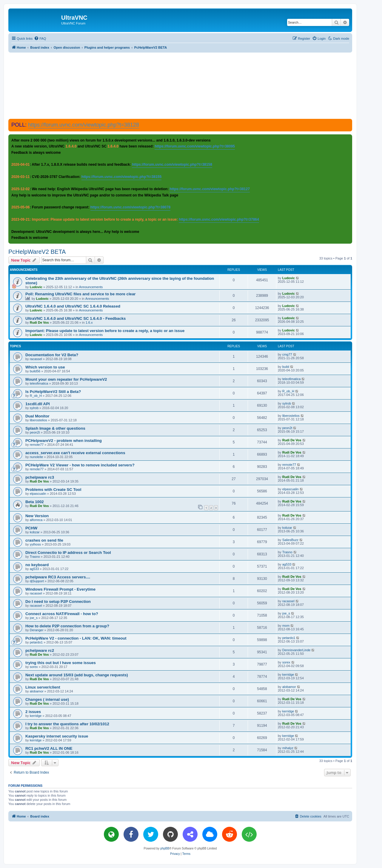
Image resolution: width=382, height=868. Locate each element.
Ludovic (36, 287)
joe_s (34, 618)
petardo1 (36, 642)
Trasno (35, 557)
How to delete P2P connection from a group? (67, 626)
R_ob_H (36, 396)
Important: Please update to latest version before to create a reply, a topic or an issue (105, 331)
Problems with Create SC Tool (53, 490)
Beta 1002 (35, 502)
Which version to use (45, 367)
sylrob (34, 408)
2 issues (33, 712)
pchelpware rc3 (40, 477)
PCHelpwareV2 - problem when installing (64, 441)
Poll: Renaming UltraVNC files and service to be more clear (80, 294)
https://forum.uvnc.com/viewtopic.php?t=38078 (130, 207)
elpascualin (38, 494)
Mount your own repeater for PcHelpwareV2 (66, 379)
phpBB (165, 848)
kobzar (35, 532)
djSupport (37, 581)
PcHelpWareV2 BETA (37, 252)
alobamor (37, 691)
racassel (36, 359)
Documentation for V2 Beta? (52, 355)
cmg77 (287, 354)
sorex (34, 667)
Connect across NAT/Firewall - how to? (62, 614)
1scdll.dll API (38, 404)
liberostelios (38, 420)
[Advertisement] (180, 85)
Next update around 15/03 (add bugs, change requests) (77, 675)
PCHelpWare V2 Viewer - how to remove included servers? (80, 465)
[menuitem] (40, 39)
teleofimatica (39, 383)
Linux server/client (43, 687)
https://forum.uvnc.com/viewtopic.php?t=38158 (172, 165)
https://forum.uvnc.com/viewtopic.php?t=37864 (219, 219)
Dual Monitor (37, 416)
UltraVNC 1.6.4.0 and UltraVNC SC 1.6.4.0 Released (73, 306)
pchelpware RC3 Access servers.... (58, 577)
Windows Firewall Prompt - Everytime (60, 589)
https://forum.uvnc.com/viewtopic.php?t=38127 (210, 189)
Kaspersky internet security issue (57, 736)
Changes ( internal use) (47, 699)
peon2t (35, 432)
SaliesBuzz (290, 540)
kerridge (288, 675)
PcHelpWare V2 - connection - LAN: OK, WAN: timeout (76, 638)
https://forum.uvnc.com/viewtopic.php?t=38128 (84, 125)
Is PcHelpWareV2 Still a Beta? (53, 392)
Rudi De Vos (39, 322)
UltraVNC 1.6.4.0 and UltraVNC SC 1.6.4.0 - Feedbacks (76, 318)
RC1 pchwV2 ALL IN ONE (49, 748)
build (286, 367)
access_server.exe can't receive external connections (75, 453)
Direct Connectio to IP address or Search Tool (68, 553)
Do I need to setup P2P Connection (58, 602)
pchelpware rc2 (40, 650)
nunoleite (37, 457)
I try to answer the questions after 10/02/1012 (67, 724)
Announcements (91, 287)
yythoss (35, 544)
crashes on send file (44, 540)
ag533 (34, 569)
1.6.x (89, 322)
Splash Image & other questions (55, 428)
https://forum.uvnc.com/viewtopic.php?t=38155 (121, 177)
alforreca (36, 520)
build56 (35, 371)
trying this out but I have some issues (61, 663)
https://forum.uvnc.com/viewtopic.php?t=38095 (195, 146)
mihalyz (288, 748)
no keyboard (37, 565)
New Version (37, 516)
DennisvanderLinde (296, 650)
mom (286, 626)
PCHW (31, 528)
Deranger (37, 630)
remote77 (37, 445)
